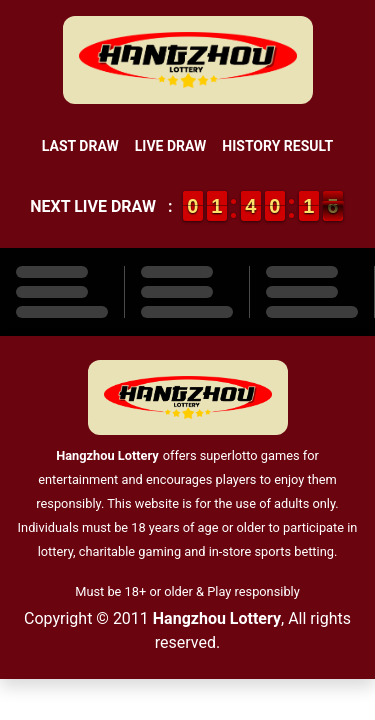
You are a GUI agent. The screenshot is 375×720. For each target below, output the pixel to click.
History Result (277, 146)
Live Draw (171, 146)
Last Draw (80, 146)
